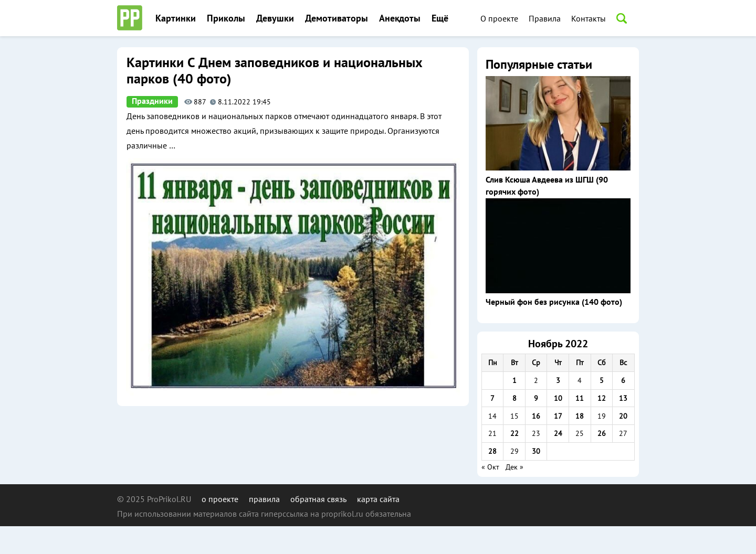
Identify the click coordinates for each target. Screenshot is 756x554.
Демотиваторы (337, 19)
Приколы (226, 19)
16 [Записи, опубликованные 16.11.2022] (536, 416)
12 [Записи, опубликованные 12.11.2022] (602, 398)
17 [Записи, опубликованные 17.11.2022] (558, 416)
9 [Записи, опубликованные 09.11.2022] (536, 398)
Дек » (514, 467)
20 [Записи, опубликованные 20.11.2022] (623, 416)
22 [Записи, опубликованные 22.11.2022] (514, 433)
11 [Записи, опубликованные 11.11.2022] (580, 398)
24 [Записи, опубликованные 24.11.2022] (558, 433)
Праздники (152, 101)
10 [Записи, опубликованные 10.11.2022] (558, 398)
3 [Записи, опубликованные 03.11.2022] (558, 380)
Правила (545, 18)
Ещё (440, 19)
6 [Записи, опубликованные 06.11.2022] (623, 380)
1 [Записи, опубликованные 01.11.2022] (514, 380)
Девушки (275, 19)
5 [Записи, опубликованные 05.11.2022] (602, 380)
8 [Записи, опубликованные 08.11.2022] (514, 398)
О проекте (499, 18)
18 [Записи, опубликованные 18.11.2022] (580, 416)
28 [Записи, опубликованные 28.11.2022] (492, 451)
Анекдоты (400, 19)
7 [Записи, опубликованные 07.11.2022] (492, 398)
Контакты (589, 18)
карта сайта (378, 499)
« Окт (490, 467)
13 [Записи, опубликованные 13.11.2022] (623, 398)
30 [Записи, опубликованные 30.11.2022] (536, 451)
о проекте (220, 499)
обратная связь (318, 499)
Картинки (176, 19)
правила (264, 499)
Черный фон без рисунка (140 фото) (554, 302)
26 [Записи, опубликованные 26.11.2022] (602, 433)
